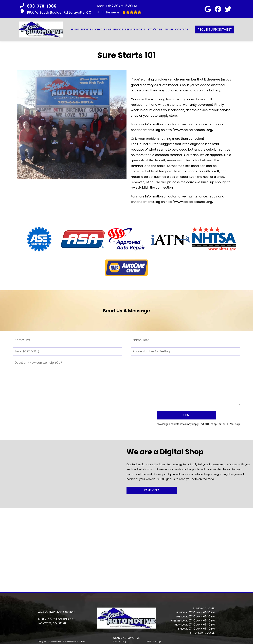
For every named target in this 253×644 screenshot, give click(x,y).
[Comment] (126, 382)
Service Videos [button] (135, 29)
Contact (182, 29)
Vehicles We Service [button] (109, 29)
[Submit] (178, 413)
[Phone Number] (186, 352)
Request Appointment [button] (215, 29)
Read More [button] (152, 486)
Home (75, 29)
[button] (208, 9)
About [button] (169, 29)
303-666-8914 (66, 608)
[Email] (67, 352)
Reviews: (119, 12)
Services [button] (87, 29)
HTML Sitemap (154, 637)
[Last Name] (186, 340)
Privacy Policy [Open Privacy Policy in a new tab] (120, 637)
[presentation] (83, 416)
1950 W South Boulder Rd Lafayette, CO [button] (56, 12)
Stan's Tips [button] (155, 29)
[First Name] (67, 340)
